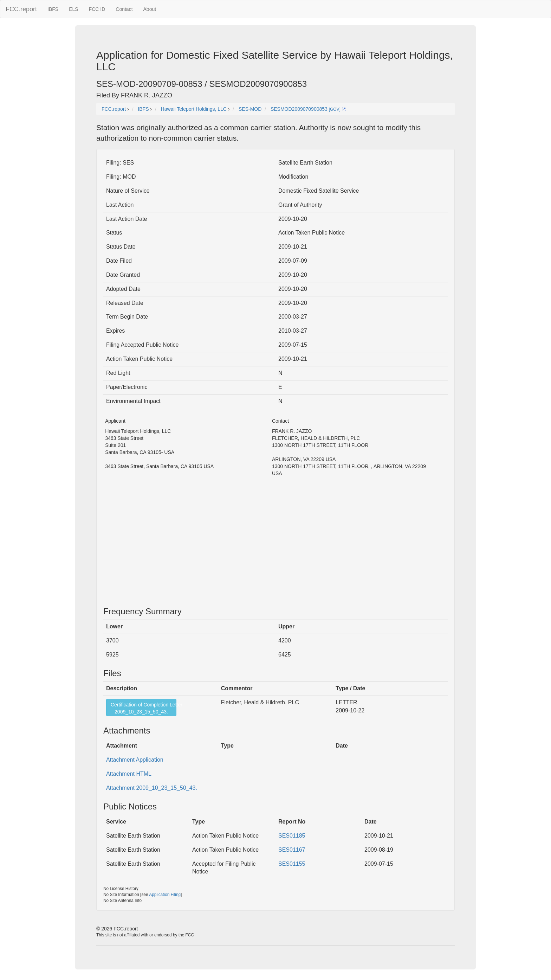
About (150, 9)
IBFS (53, 9)
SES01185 (292, 836)
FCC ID (97, 9)
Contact (124, 9)
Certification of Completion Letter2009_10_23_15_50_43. (144, 708)
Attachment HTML (129, 774)
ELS (73, 9)
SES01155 (292, 864)
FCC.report (21, 9)
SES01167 (292, 850)
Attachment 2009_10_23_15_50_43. (152, 788)
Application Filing (165, 895)
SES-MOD (250, 109)
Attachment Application (135, 760)
